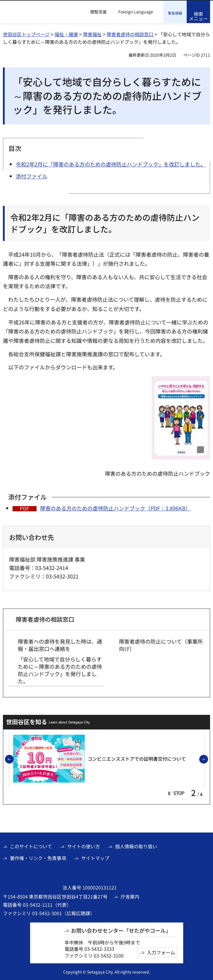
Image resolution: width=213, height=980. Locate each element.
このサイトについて (31, 845)
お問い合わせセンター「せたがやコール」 (121, 930)
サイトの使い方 (84, 845)
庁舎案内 (130, 896)
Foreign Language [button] (136, 12)
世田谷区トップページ (26, 34)
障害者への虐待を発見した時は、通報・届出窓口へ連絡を (60, 644)
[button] (95, 12)
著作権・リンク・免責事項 (38, 857)
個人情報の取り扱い (136, 845)
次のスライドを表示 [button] (208, 759)
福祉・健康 (66, 34)
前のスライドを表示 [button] (13, 759)
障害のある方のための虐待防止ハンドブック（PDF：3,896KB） (115, 508)
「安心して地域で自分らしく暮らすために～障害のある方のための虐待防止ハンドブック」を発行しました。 (60, 670)
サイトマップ (95, 857)
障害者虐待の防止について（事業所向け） (161, 644)
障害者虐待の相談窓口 (130, 34)
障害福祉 (92, 34)
